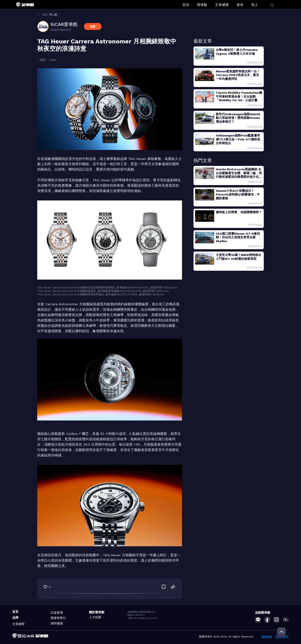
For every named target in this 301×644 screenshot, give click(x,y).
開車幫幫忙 (58, 618)
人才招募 (95, 617)
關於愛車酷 (97, 612)
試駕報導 (57, 613)
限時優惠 (57, 623)
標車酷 (202, 5)
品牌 (15, 618)
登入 (255, 5)
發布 (240, 5)
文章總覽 (222, 5)
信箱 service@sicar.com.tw (143, 618)
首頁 (186, 5)
